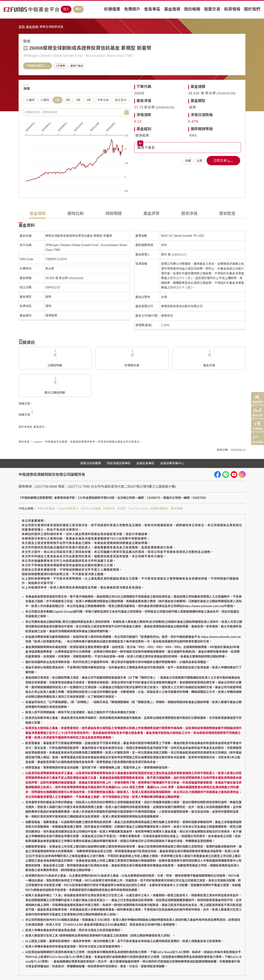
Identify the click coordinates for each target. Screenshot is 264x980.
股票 (193, 107)
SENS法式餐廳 (91, 509)
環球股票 (142, 136)
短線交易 (24, 415)
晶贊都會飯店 (159, 509)
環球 (48, 306)
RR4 (193, 136)
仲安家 (122, 509)
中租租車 (109, 509)
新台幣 (50, 269)
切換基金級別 (38, 66)
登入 (66, 9)
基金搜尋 (32, 27)
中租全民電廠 (46, 509)
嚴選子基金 (77, 66)
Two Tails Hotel (138, 509)
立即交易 (223, 161)
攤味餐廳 (176, 509)
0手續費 (60, 66)
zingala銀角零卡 (68, 509)
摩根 (27, 41)
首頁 (21, 27)
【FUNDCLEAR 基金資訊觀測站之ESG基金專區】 (95, 925)
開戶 (78, 9)
